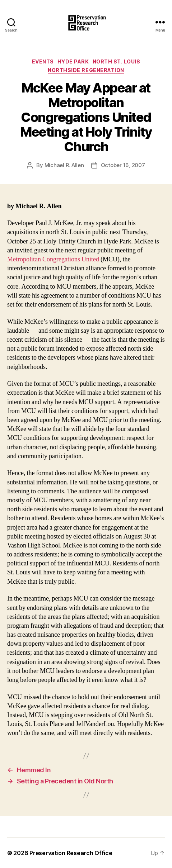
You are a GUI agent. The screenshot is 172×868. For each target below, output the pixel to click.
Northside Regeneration (86, 70)
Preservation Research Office (71, 853)
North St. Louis (117, 61)
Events (43, 61)
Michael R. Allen (64, 165)
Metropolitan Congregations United (53, 259)
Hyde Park (73, 61)
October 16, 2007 (123, 165)
